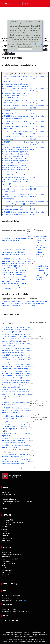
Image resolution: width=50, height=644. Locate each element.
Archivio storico (32, 634)
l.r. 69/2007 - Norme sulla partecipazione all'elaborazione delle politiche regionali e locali (14, 252)
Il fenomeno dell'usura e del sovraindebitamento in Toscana (39, 303)
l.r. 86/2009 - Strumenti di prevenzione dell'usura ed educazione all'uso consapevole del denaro (16, 303)
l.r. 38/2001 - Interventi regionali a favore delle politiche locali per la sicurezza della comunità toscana (16, 461)
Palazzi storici (6, 504)
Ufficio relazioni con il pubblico (12, 522)
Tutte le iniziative (7, 577)
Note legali (26, 632)
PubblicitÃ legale (36, 632)
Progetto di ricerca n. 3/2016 (31, 236)
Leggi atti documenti (9, 497)
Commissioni (6, 40)
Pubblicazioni (6, 572)
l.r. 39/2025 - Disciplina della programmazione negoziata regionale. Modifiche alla (16, 330)
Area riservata (10, 584)
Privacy (24, 634)
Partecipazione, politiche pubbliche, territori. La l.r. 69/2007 (42, 252)
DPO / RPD (18, 634)
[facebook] (2, 621)
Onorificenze (6, 568)
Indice (17, 636)
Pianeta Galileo (7, 570)
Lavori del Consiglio (8, 495)
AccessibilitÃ (32, 636)
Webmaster (42, 641)
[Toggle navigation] (6, 3)
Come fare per (7, 540)
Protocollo (5, 531)
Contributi (5, 536)
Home (3, 38)
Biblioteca (5, 527)
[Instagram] (9, 621)
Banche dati (6, 533)
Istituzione (5, 492)
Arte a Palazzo (7, 506)
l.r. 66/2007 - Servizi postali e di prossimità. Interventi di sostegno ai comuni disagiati (16, 189)
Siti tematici (23, 636)
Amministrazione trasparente (13, 632)
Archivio (4, 529)
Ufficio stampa (6, 524)
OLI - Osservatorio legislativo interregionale (17, 501)
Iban (12, 634)
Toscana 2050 (6, 552)
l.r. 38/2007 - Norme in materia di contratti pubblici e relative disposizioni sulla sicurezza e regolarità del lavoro (16, 440)
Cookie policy (37, 44)
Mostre (4, 566)
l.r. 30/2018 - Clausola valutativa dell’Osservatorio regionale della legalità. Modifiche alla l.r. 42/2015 (16, 350)
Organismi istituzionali (9, 499)
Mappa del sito (42, 634)
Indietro (46, 40)
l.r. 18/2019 (24, 341)
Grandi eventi (6, 561)
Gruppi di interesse (8, 538)
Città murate (6, 557)
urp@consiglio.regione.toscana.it (13, 600)
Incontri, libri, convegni (9, 563)
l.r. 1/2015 (16, 332)
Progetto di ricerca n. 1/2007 (31, 261)
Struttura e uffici (7, 520)
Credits (35, 641)
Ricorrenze (5, 575)
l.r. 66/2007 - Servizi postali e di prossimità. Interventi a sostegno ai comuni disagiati (16, 426)
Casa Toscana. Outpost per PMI (12, 554)
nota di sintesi (40, 280)
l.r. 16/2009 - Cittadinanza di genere (14, 422)
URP (5, 591)
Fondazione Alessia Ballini (10, 559)
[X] (5, 621)
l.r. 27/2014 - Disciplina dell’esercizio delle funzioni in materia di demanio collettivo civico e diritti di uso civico (16, 366)
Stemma (4, 508)
